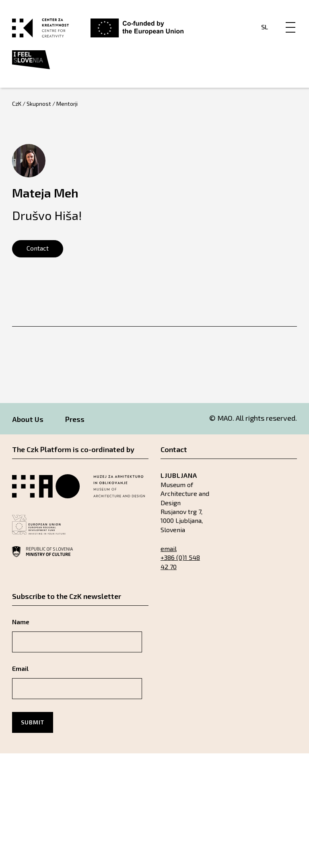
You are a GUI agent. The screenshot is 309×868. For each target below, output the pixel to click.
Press (75, 419)
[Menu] (290, 19)
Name (21, 622)
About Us (28, 419)
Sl (265, 27)
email (169, 548)
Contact (38, 248)
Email (20, 668)
